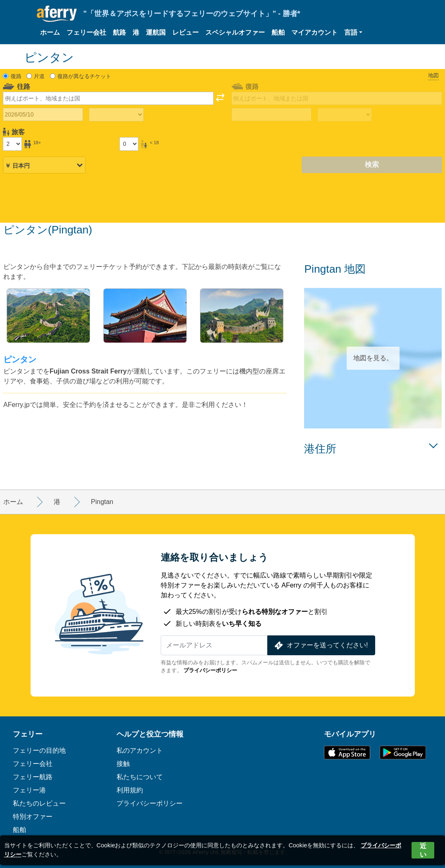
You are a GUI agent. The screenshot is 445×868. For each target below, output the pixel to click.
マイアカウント (314, 32)
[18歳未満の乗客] (129, 144)
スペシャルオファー (235, 32)
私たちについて (140, 777)
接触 (123, 764)
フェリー (28, 734)
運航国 (156, 32)
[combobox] (108, 98)
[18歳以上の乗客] (12, 144)
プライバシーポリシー (210, 670)
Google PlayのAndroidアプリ (403, 753)
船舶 (278, 32)
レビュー (186, 32)
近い (423, 850)
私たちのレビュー (39, 803)
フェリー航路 (33, 777)
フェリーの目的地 (39, 750)
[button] (353, 33)
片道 (39, 76)
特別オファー (33, 817)
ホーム (50, 32)
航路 (119, 32)
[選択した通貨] (44, 165)
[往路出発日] (43, 114)
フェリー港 (29, 790)
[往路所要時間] (116, 115)
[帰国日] (271, 114)
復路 (16, 76)
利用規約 (130, 790)
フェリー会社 (86, 32)
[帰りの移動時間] (345, 115)
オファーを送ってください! (320, 646)
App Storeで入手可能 (347, 753)
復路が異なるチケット (84, 76)
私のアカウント (140, 750)
